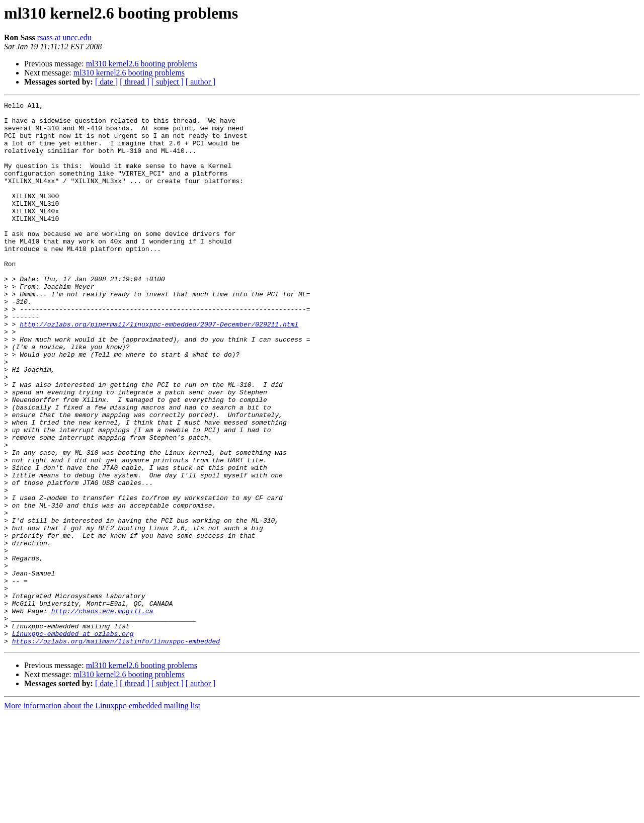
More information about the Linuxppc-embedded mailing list (102, 814)
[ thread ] (135, 82)
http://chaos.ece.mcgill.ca (102, 713)
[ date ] (106, 82)
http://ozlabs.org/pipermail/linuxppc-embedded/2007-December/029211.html (159, 369)
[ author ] (201, 82)
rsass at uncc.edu (64, 37)
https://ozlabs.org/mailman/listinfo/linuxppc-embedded (116, 750)
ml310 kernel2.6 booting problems (142, 64)
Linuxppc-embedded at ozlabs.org (73, 740)
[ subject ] (168, 82)
